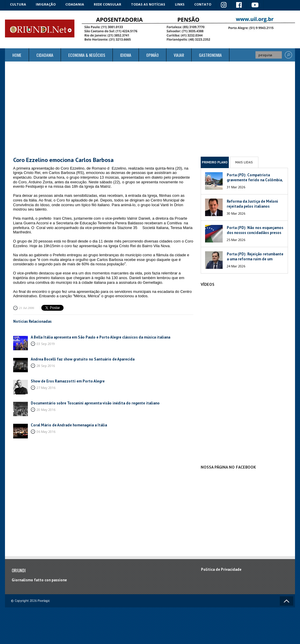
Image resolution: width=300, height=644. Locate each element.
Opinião (152, 55)
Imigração (46, 4)
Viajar (179, 55)
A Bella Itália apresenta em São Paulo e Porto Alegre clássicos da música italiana (100, 337)
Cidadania (75, 4)
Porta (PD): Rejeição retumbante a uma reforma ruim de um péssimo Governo (255, 259)
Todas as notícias (148, 4)
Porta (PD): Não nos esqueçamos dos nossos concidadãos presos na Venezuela (255, 233)
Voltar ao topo (287, 601)
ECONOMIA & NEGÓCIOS (87, 55)
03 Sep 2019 (46, 344)
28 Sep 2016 (46, 366)
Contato (203, 4)
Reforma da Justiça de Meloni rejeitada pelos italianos (252, 204)
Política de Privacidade (221, 569)
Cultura (18, 4)
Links (180, 4)
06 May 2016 (46, 432)
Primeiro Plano (215, 162)
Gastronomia (210, 55)
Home (17, 55)
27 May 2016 (46, 388)
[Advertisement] (150, 109)
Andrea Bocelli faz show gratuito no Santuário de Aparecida (83, 359)
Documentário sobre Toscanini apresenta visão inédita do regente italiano (95, 403)
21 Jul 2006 (27, 308)
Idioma (126, 55)
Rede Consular (108, 4)
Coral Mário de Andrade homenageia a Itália (69, 425)
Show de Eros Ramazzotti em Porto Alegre (68, 381)
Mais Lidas (244, 162)
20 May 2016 (46, 410)
